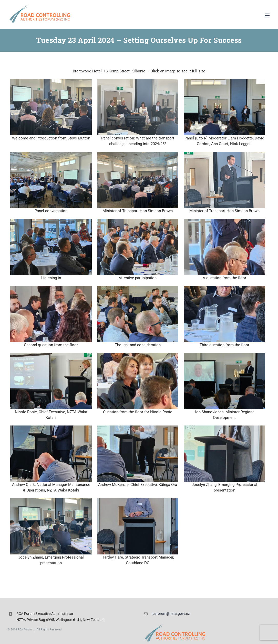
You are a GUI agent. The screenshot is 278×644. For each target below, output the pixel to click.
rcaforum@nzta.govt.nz (171, 614)
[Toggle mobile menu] (268, 15)
